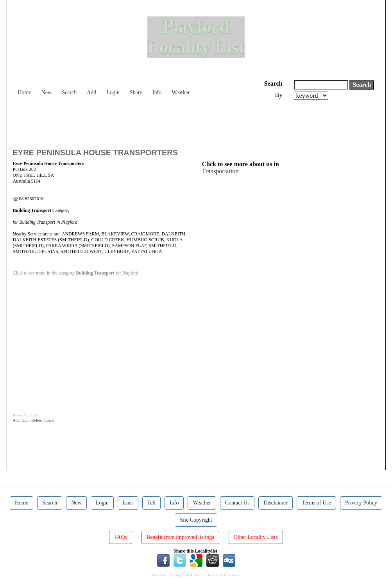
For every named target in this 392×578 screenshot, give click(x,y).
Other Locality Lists (256, 537)
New (47, 92)
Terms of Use (316, 503)
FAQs (120, 537)
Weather (181, 92)
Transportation (220, 171)
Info (157, 92)
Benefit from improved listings (180, 537)
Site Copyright (196, 520)
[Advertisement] (155, 121)
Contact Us (237, 503)
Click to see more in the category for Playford (76, 273)
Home (25, 92)
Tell (152, 503)
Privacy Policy (361, 503)
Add (91, 92)
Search (69, 92)
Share (136, 92)
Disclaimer (275, 503)
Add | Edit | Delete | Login (33, 420)
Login (113, 92)
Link (128, 503)
